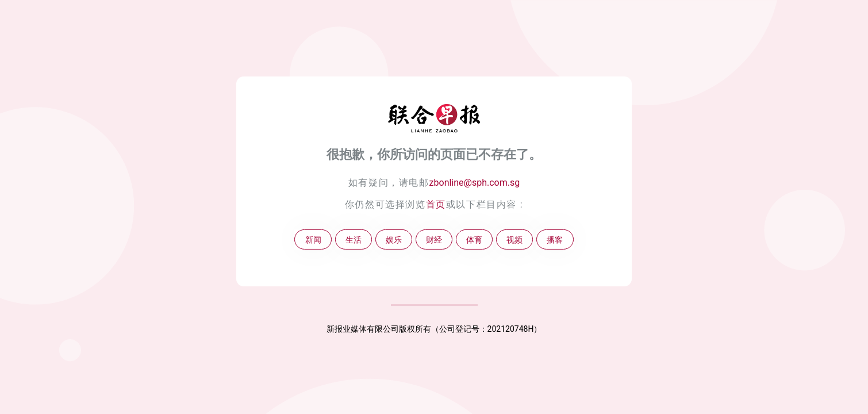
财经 (434, 239)
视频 (514, 239)
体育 (474, 239)
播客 (555, 239)
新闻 (313, 239)
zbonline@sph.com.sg (475, 183)
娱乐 (394, 239)
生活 (354, 239)
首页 (436, 204)
